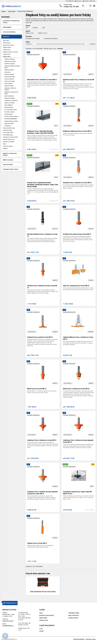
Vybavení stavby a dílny (11, 169)
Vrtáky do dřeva (7, 47)
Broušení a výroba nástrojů (47, 615)
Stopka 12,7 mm (43, 33)
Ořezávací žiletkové (9, 74)
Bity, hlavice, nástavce (8, 45)
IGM (43, 28)
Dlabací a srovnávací (10, 103)
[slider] (35, 44)
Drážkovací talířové (9, 70)
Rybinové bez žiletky (10, 98)
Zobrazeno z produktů (34, 49)
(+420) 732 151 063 (8, 621)
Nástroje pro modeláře (9, 142)
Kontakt (93, 1)
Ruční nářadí (7, 27)
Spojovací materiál (9, 32)
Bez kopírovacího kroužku (33, 39)
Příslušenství (8, 126)
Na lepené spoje (8, 114)
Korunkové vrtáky (7, 130)
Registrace (78, 1)
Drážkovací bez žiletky (10, 61)
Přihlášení (86, 1)
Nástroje (4, 11)
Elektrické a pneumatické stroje (11, 22)
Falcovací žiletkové (9, 79)
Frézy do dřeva (12, 11)
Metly (4, 144)
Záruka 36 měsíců (73, 618)
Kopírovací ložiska (9, 124)
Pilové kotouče (7, 43)
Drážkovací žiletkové (10, 59)
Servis (41, 613)
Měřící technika (8, 160)
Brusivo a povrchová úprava (10, 154)
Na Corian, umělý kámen (11, 119)
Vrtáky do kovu (7, 50)
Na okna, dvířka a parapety (11, 116)
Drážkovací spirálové (10, 64)
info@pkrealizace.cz (8, 626)
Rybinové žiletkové (9, 96)
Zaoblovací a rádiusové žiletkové (10, 89)
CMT (27, 28)
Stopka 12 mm (30, 33)
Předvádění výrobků (74, 613)
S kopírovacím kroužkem (51, 39)
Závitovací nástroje (8, 146)
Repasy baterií (43, 618)
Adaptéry (5, 148)
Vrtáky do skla (7, 54)
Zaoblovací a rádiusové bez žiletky (11, 93)
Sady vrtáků (6, 41)
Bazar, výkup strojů (74, 615)
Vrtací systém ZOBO (8, 133)
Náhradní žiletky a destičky (11, 121)
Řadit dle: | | (53, 49)
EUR (73, 1)
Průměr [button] (28, 42)
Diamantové (7, 72)
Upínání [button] (28, 31)
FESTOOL (35, 28)
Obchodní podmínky (79, 639)
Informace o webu (91, 639)
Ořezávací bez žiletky (10, 77)
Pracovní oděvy (8, 165)
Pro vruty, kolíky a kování (11, 110)
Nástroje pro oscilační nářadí (10, 137)
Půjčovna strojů (44, 620)
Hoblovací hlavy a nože (9, 139)
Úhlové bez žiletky (9, 86)
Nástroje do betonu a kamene (10, 52)
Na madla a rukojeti (9, 112)
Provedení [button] (29, 36)
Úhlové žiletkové (9, 84)
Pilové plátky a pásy (8, 135)
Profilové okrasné (9, 107)
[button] (84, 6)
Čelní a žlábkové (9, 105)
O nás (41, 628)
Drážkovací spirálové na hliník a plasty (12, 67)
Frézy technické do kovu (9, 128)
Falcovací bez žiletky (10, 81)
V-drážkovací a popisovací (11, 101)
